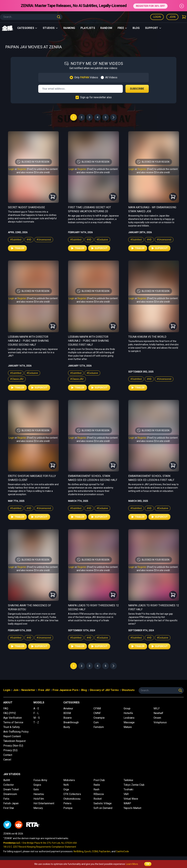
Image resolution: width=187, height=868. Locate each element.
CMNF (97, 713)
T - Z (36, 722)
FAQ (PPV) (10, 713)
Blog (136, 28)
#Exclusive (102, 240)
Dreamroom (10, 794)
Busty (67, 727)
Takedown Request (14, 741)
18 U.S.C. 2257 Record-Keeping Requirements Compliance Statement (40, 847)
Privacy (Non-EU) (13, 746)
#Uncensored (44, 240)
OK (148, 864)
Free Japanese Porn (65, 690)
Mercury (38, 808)
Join (172, 17)
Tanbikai (128, 780)
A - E (36, 708)
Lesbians (129, 718)
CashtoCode (122, 851)
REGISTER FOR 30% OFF (150, 6)
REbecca (99, 794)
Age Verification (13, 718)
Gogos (37, 785)
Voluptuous (160, 722)
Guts (36, 789)
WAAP (127, 803)
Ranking (69, 28)
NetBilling (78, 851)
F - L (36, 713)
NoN (66, 785)
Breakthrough (71, 722)
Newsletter (28, 690)
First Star (9, 808)
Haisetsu (39, 794)
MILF (157, 708)
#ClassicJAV (17, 379)
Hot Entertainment (44, 803)
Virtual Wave (131, 799)
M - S (37, 718)
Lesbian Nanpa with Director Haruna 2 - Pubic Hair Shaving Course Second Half (28, 341)
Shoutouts (128, 690)
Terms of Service (13, 722)
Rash (96, 789)
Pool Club (99, 780)
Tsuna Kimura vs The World (147, 337)
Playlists (88, 28)
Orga (66, 789)
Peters (67, 803)
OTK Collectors (72, 794)
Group (127, 708)
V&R (126, 794)
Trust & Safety (12, 727)
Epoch (88, 851)
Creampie (99, 718)
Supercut (99, 248)
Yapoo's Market (132, 808)
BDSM (67, 713)
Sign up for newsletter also (96, 97)
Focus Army (40, 780)
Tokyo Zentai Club (134, 785)
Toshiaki (128, 789)
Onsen (157, 718)
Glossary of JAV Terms (104, 690)
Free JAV (44, 690)
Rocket (98, 799)
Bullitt (7, 780)
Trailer (17, 248)
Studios (50, 28)
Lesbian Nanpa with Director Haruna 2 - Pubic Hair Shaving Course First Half (88, 341)
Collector (9, 785)
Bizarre (68, 718)
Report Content (12, 736)
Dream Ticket (11, 789)
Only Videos (86, 77)
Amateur (68, 708)
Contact (8, 755)
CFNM (97, 708)
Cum (96, 722)
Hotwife (128, 713)
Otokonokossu (72, 799)
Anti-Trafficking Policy (16, 732)
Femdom (99, 727)
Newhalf (158, 713)
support (153, 28)
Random (106, 28)
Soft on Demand (103, 808)
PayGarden (105, 851)
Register (22, 169)
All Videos (111, 77)
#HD (29, 240)
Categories (27, 28)
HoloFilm (39, 799)
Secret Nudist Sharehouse (26, 207)
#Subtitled (16, 240)
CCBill (95, 851)
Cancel (7, 760)
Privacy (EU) (10, 750)
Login (157, 17)
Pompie (68, 808)
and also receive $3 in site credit (33, 172)
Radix (97, 785)
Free (123, 28)
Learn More (132, 864)
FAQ (6, 708)
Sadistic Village (103, 803)
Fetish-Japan (11, 803)
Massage (129, 722)
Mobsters (69, 780)
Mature (128, 727)
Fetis (6, 799)
